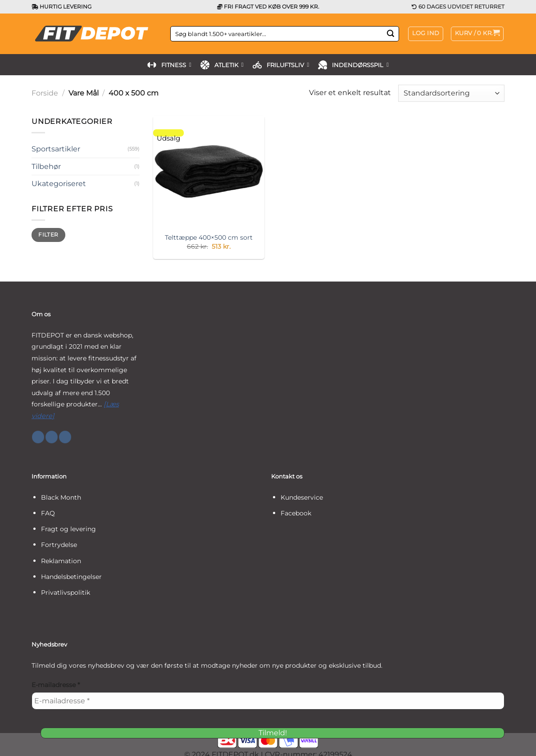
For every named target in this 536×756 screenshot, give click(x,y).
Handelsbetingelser (71, 577)
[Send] (391, 34)
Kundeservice (302, 497)
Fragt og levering (68, 529)
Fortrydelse (59, 545)
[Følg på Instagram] (52, 437)
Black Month (61, 497)
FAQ (48, 513)
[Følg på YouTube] (65, 437)
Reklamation (61, 561)
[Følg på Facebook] (38, 437)
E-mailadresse (56, 685)
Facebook (296, 513)
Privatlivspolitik (66, 592)
